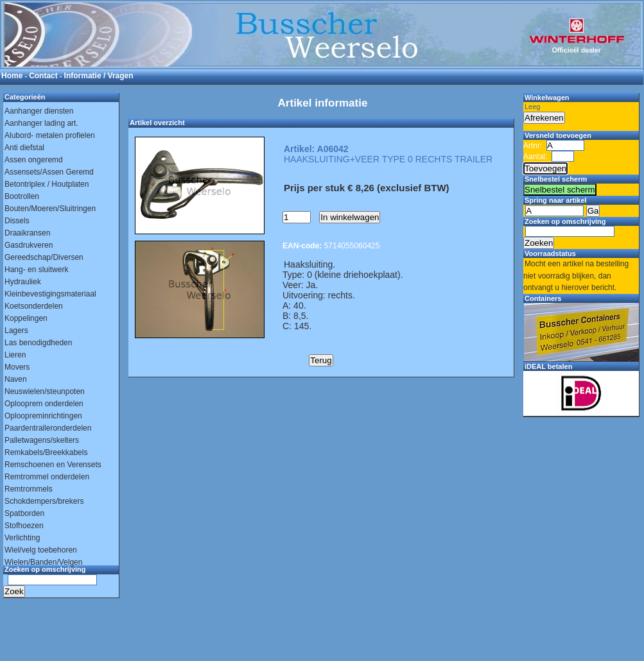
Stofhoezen (24, 526)
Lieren (15, 355)
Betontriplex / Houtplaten (47, 184)
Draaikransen (27, 233)
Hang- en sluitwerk (36, 270)
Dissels (17, 221)
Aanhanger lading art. (41, 123)
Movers (17, 367)
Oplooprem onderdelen (44, 404)
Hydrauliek (23, 282)
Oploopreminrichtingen (43, 416)
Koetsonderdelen (34, 306)
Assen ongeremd (34, 160)
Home (12, 76)
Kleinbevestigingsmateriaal (50, 294)
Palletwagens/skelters (42, 440)
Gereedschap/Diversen (44, 257)
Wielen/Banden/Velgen (43, 562)
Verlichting (22, 538)
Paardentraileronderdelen (48, 428)
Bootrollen (22, 196)
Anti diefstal (24, 148)
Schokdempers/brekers (44, 501)
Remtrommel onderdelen (47, 477)
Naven (16, 379)
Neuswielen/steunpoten (45, 391)
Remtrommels (29, 489)
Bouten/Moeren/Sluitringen (50, 209)
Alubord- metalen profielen (50, 135)
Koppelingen (26, 318)
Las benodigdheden (38, 343)
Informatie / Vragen (99, 76)
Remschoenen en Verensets (53, 465)
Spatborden (24, 513)
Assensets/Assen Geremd (49, 172)
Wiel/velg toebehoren (41, 550)
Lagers (16, 330)
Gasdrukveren (29, 245)
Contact (43, 76)
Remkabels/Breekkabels (46, 452)
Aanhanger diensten (39, 111)
